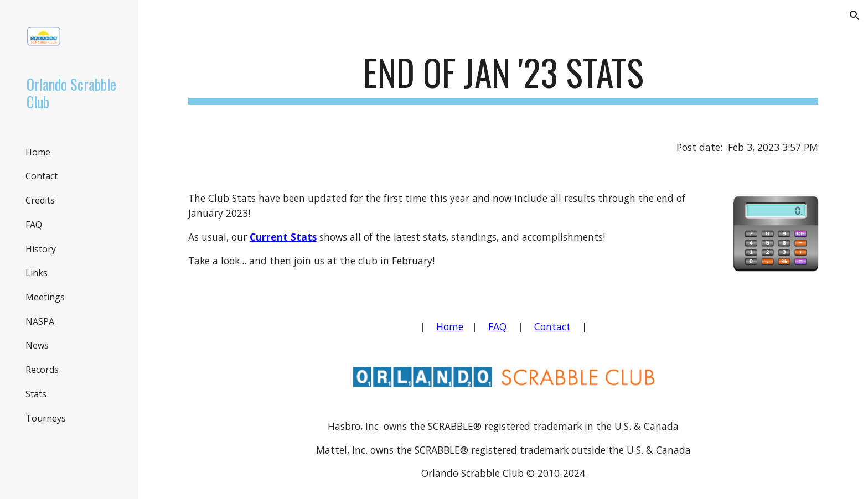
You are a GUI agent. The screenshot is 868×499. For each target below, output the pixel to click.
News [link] (37, 345)
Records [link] (42, 370)
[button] (855, 15)
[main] (503, 78)
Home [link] (38, 152)
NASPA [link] (40, 321)
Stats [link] (36, 394)
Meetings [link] (45, 297)
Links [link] (37, 273)
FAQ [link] (34, 225)
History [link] (41, 249)
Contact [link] (42, 176)
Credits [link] (40, 200)
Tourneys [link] (46, 418)
